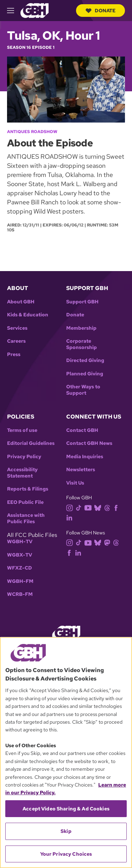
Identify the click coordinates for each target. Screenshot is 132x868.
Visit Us (75, 483)
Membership (81, 328)
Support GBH (82, 302)
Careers (16, 341)
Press (14, 354)
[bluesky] (99, 507)
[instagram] (71, 507)
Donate (100, 11)
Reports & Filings (28, 489)
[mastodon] (109, 542)
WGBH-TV (20, 542)
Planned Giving (85, 374)
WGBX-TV (20, 555)
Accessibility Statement (22, 473)
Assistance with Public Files (26, 518)
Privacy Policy (24, 457)
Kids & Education (28, 315)
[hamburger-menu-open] (14, 11)
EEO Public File (25, 502)
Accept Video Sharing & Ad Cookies (66, 809)
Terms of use (22, 430)
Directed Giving (85, 360)
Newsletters (81, 470)
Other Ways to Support (83, 390)
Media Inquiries (85, 457)
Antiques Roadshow (32, 132)
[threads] (109, 507)
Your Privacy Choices (66, 854)
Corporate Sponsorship (81, 344)
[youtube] (89, 507)
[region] (66, 752)
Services (17, 328)
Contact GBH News (89, 443)
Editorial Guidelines (31, 443)
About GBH (21, 302)
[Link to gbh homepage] (34, 10)
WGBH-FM (20, 581)
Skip (66, 831)
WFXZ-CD (20, 568)
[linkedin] (71, 517)
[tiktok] (80, 507)
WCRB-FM (20, 594)
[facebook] (117, 507)
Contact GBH (82, 430)
